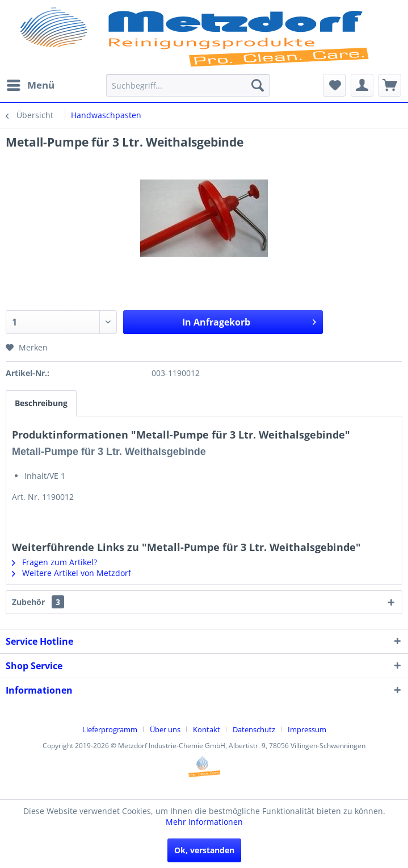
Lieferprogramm (110, 729)
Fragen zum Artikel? (54, 562)
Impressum (307, 729)
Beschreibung (41, 403)
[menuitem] (30, 85)
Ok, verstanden (204, 850)
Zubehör (38, 602)
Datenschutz (254, 729)
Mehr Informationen (204, 822)
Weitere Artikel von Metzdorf (71, 573)
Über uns (165, 729)
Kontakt (207, 729)
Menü (31, 84)
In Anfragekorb (249, 321)
